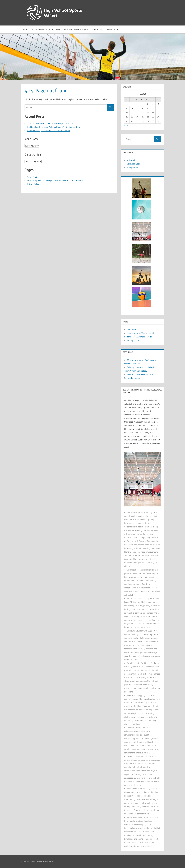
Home (25, 29)
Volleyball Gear (133, 164)
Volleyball (131, 160)
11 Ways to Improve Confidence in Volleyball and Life (50, 123)
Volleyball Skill (133, 167)
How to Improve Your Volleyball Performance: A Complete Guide (60, 29)
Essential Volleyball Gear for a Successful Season (49, 131)
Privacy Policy (113, 29)
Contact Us (97, 29)
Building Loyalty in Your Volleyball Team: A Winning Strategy (54, 127)
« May (126, 125)
